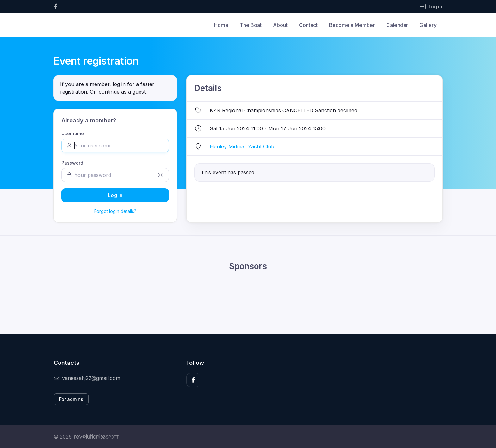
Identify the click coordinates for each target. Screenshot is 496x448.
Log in (115, 195)
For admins (71, 399)
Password (72, 163)
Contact (308, 25)
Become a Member (352, 25)
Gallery (428, 25)
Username (73, 133)
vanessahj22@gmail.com (87, 378)
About (280, 25)
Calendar (397, 25)
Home (221, 25)
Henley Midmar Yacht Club (242, 146)
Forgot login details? (115, 211)
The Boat (251, 25)
